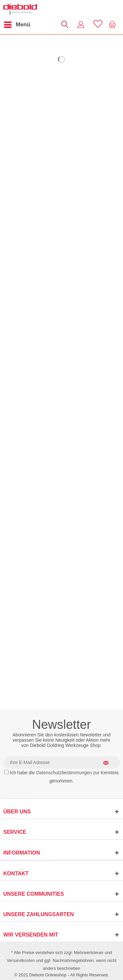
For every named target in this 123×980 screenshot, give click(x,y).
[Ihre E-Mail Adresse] (61, 762)
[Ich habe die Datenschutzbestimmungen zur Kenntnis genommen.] (6, 772)
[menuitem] (17, 25)
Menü (17, 24)
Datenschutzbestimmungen (64, 773)
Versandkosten (21, 960)
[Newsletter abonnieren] (110, 763)
